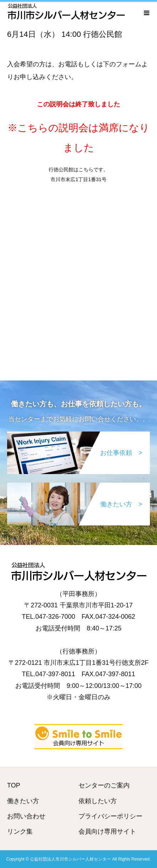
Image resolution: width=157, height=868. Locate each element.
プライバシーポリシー (110, 816)
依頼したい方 (98, 801)
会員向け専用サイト (107, 831)
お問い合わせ (26, 816)
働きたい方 (23, 801)
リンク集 (20, 831)
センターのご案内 (104, 785)
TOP (14, 785)
